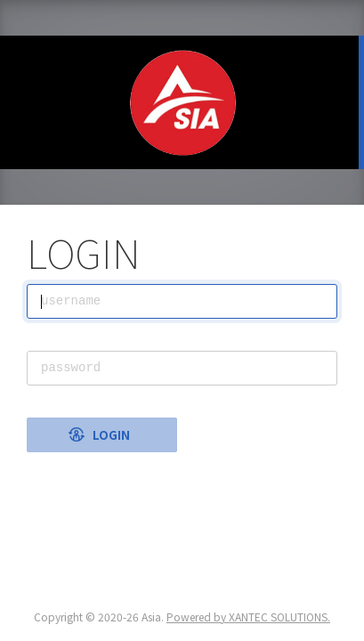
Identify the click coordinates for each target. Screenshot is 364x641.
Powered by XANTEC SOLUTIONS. (248, 617)
